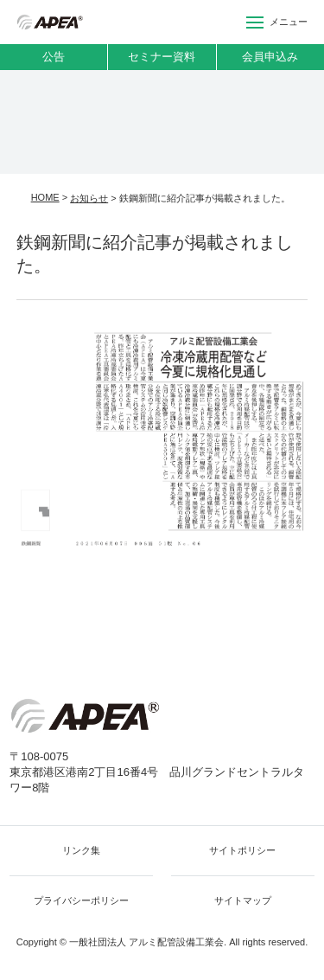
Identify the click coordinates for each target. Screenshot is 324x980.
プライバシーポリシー (81, 900)
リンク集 (81, 850)
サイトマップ (243, 900)
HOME (45, 197)
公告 (54, 57)
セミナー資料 (162, 57)
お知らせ (89, 198)
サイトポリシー (242, 850)
